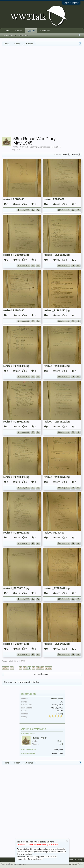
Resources (45, 31)
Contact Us (71, 860)
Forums (19, 31)
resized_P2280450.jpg (57, 310)
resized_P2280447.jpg (57, 588)
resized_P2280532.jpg (57, 366)
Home (7, 31)
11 (42, 668)
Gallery (31, 31)
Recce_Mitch (8, 661)
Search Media (9, 35)
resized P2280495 (14, 199)
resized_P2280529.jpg (16, 366)
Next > (48, 668)
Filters (76, 155)
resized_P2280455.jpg (57, 644)
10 (38, 668)
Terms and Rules (76, 864)
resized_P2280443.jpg (16, 644)
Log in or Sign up (71, 3)
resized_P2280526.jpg (16, 477)
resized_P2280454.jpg (57, 477)
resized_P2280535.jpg (57, 255)
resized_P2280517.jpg (16, 588)
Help (80, 860)
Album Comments (42, 674)
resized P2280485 (14, 310)
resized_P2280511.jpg (16, 533)
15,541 (60, 741)
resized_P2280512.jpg (57, 422)
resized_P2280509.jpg (16, 255)
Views (66, 155)
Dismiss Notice (67, 841)
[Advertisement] (42, 92)
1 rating (60, 714)
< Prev (6, 668)
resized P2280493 (54, 533)
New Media (24, 35)
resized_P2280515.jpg (16, 422)
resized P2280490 (54, 199)
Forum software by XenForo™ (14, 864)
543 (61, 744)
